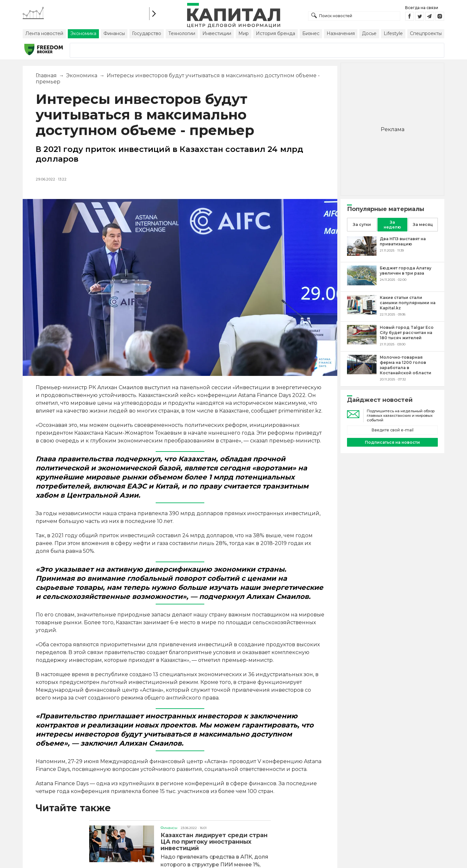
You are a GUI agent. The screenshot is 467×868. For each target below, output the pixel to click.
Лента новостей (44, 33)
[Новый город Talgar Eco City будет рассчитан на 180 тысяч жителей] (362, 343)
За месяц (423, 224)
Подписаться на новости (392, 442)
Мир (244, 33)
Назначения (341, 33)
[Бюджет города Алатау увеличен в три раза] (362, 284)
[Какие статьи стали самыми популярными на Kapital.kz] (362, 313)
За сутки (362, 224)
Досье (369, 33)
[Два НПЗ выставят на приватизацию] (362, 254)
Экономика (83, 33)
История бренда (275, 33)
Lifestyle (393, 33)
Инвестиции (217, 33)
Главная (46, 75)
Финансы (114, 33)
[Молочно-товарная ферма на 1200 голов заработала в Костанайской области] (362, 372)
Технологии (182, 33)
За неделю (392, 225)
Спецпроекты (426, 33)
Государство (147, 33)
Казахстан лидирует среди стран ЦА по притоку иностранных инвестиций (214, 842)
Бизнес (311, 33)
